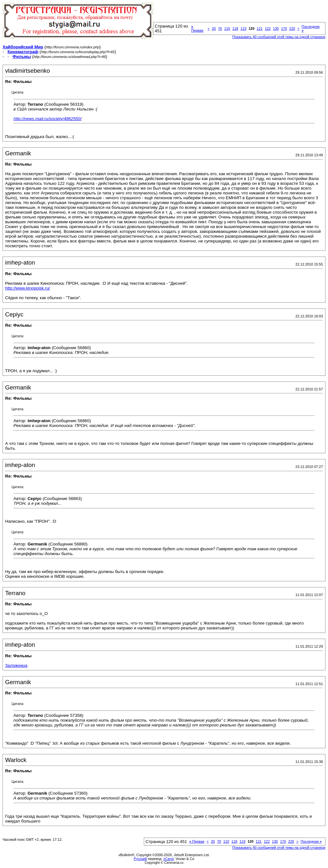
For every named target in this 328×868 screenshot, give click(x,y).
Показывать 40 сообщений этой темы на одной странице (279, 37)
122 (268, 29)
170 (284, 29)
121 (259, 29)
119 (243, 29)
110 (227, 29)
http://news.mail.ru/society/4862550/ (48, 119)
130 (276, 29)
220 (292, 29)
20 (214, 29)
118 (235, 29)
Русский (140, 859)
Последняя (311, 841)
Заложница (16, 665)
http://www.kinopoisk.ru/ (28, 288)
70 (220, 29)
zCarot (168, 859)
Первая (197, 29)
